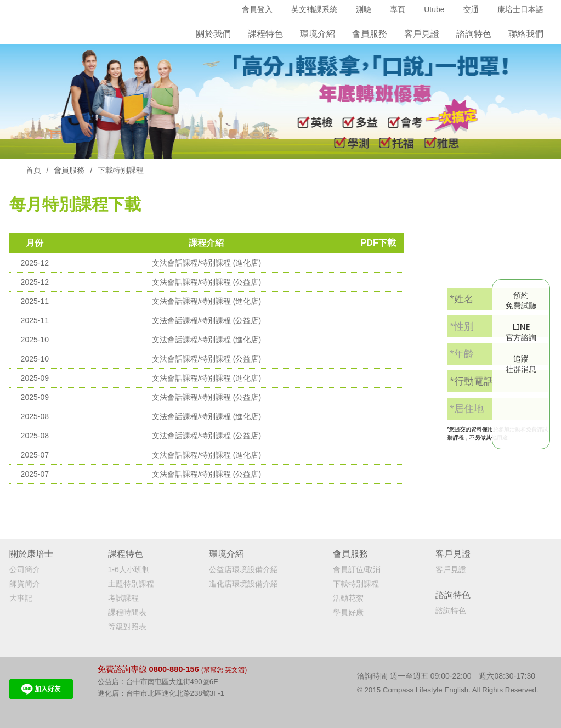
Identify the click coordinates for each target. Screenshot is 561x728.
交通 (471, 9)
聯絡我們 (526, 34)
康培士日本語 (520, 9)
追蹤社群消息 (521, 364)
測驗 (364, 9)
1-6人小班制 (129, 569)
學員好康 (348, 612)
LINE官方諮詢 (521, 332)
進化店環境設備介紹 (243, 584)
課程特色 (265, 34)
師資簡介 (25, 584)
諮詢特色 (474, 34)
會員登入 (257, 9)
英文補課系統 (314, 9)
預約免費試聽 (521, 300)
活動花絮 (348, 598)
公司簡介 (25, 569)
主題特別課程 (131, 584)
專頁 (398, 9)
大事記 (21, 598)
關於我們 (213, 34)
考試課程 (123, 598)
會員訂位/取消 (357, 569)
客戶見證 (422, 34)
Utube (434, 9)
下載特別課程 (356, 584)
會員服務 (69, 170)
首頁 (33, 170)
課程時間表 (127, 612)
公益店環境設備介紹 (243, 569)
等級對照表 (127, 627)
